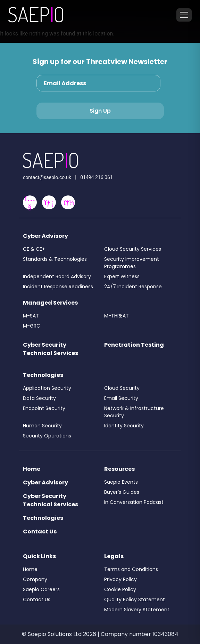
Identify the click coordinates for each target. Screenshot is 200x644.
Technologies (43, 375)
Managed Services (50, 303)
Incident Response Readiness (58, 287)
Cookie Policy (120, 589)
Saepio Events (121, 482)
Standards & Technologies (55, 259)
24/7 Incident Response (133, 287)
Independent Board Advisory (57, 276)
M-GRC (32, 326)
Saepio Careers (41, 589)
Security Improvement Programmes (132, 263)
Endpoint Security (44, 408)
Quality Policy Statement (135, 599)
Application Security (47, 388)
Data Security (39, 398)
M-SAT (31, 316)
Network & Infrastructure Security (134, 412)
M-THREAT (116, 316)
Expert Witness (122, 276)
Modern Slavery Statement (137, 610)
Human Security (42, 426)
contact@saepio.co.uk (47, 177)
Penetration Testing (134, 345)
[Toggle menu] (184, 15)
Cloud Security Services (133, 249)
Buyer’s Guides (122, 492)
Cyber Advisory (45, 236)
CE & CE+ (34, 249)
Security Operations (47, 436)
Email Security (121, 398)
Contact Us (40, 532)
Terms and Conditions (131, 569)
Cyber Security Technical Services (51, 349)
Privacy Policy (120, 579)
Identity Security (124, 426)
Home (32, 469)
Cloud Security (122, 388)
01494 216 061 (97, 177)
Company (35, 579)
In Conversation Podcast (134, 502)
